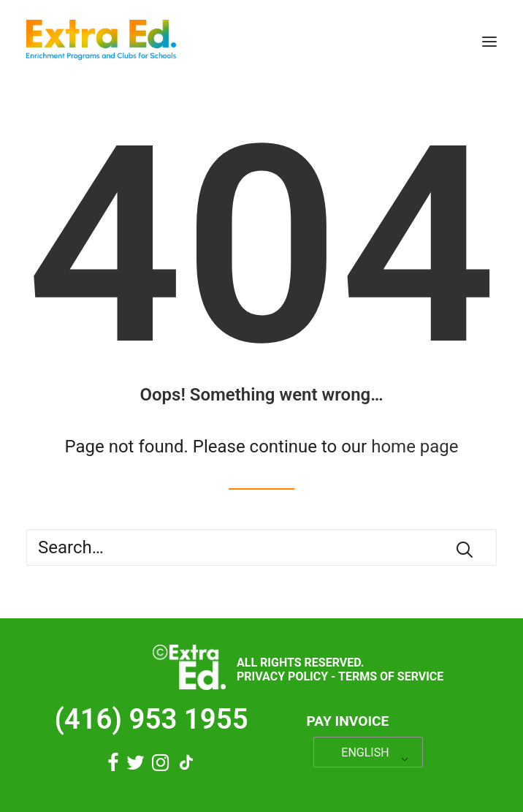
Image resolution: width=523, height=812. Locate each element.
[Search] (261, 547)
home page (415, 447)
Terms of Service (391, 676)
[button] (489, 42)
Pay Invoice (348, 721)
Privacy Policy (282, 676)
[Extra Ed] (101, 42)
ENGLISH (365, 752)
